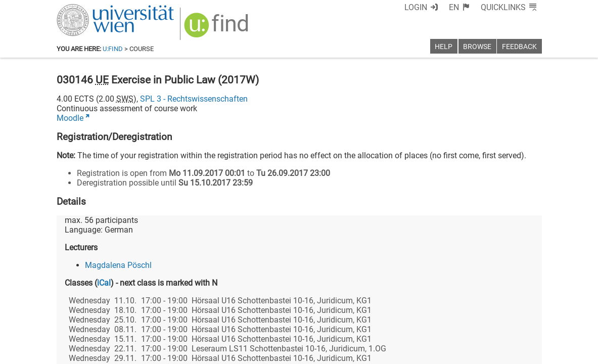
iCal (104, 283)
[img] (218, 29)
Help (444, 47)
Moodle (70, 118)
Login (416, 7)
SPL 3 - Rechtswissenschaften (194, 99)
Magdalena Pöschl (118, 265)
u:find (113, 49)
